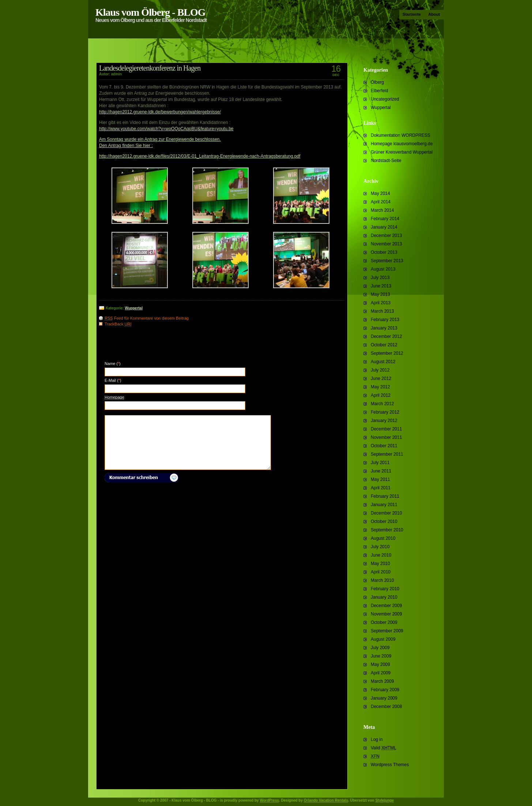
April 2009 (381, 673)
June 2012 (381, 378)
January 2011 (384, 505)
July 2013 (380, 278)
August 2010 (383, 538)
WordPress (269, 800)
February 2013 (385, 320)
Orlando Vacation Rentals (326, 800)
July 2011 (380, 463)
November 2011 (386, 437)
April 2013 (381, 303)
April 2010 (381, 572)
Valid (384, 748)
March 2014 (382, 210)
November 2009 (386, 614)
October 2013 (384, 252)
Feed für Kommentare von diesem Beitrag (147, 318)
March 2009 (382, 681)
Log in (377, 739)
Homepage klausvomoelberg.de (402, 144)
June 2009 (381, 656)
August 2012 (383, 362)
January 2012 (384, 421)
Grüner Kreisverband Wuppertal (402, 152)
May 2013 (380, 294)
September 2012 (387, 353)
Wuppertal (381, 108)
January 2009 (384, 698)
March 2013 (382, 311)
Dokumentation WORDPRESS (401, 135)
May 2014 (380, 193)
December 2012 (386, 336)
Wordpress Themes (390, 765)
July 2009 (380, 648)
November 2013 (386, 244)
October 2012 (384, 345)
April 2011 (381, 488)
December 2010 (386, 513)
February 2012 (385, 412)
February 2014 (385, 219)
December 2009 (386, 606)
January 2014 (384, 227)
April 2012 (381, 395)
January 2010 (384, 597)
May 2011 (380, 479)
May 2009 (380, 664)
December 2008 (386, 707)
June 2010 (381, 555)
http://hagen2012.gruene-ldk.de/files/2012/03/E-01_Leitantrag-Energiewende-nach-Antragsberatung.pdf (200, 156)
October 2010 (384, 521)
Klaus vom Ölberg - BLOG (150, 12)
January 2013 (384, 328)
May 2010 (380, 564)
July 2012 (380, 370)
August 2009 (383, 639)
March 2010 (382, 580)
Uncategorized (385, 99)
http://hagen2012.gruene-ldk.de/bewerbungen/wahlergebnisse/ (160, 112)
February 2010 (385, 589)
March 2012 (382, 404)
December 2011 (386, 429)
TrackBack (118, 324)
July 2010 (380, 547)
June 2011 (381, 471)
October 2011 (384, 446)
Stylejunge (384, 800)
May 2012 (380, 387)
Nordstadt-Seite (386, 161)
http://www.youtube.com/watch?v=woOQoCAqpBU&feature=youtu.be (166, 129)
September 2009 (387, 631)
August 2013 (383, 269)
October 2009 (384, 622)
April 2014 (381, 202)
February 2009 (385, 690)
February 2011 (385, 496)
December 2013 (386, 236)
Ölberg (377, 82)
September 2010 (387, 530)
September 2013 (387, 261)
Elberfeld (379, 91)
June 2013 (381, 286)
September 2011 (387, 454)
